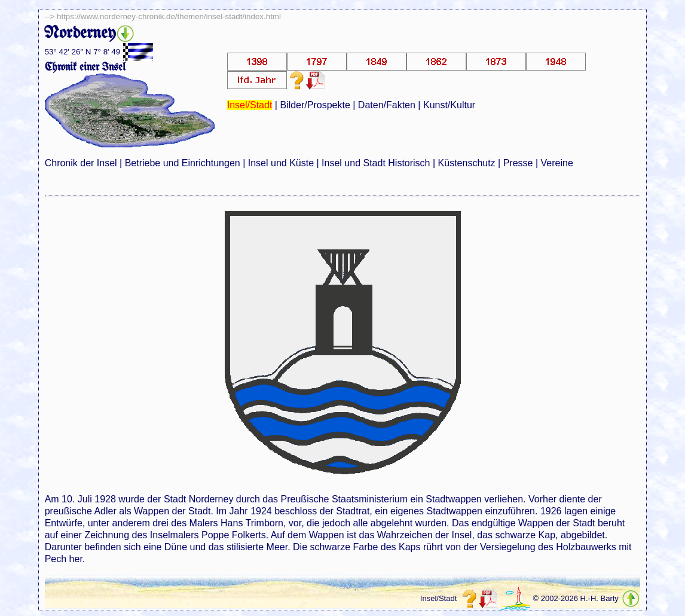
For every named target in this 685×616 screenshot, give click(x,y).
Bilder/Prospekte (315, 105)
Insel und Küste (281, 163)
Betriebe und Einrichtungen (183, 163)
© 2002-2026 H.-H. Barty (576, 598)
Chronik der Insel (81, 163)
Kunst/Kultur (449, 105)
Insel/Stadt (250, 105)
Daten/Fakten (387, 105)
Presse (518, 163)
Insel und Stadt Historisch (376, 163)
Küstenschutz (467, 163)
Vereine (557, 163)
